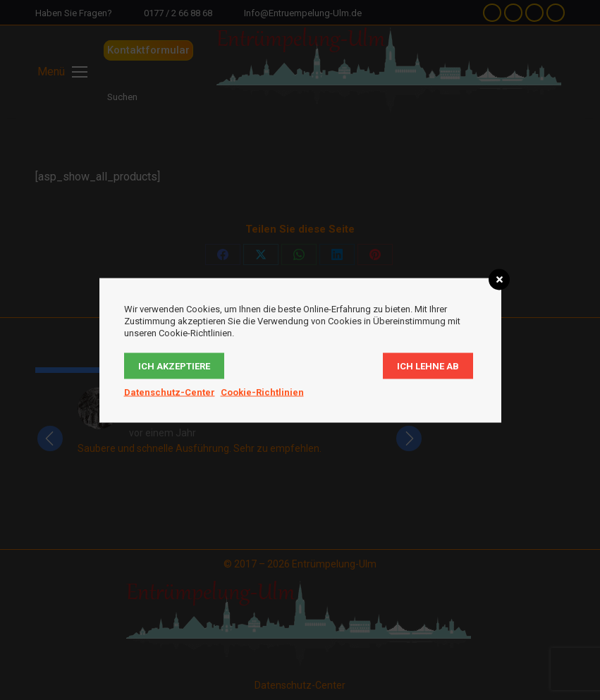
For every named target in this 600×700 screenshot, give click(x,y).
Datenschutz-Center (170, 392)
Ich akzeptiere (174, 366)
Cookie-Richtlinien (262, 392)
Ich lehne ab (428, 366)
